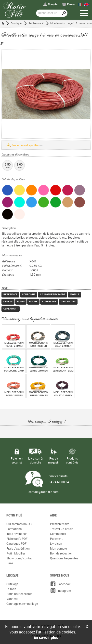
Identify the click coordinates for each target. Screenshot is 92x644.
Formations (14, 529)
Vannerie (12, 599)
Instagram (60, 591)
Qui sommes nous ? (19, 524)
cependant (11, 309)
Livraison (56, 543)
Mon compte (58, 548)
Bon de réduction (61, 553)
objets (8, 301)
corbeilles (49, 301)
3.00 (20, 166)
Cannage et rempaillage (22, 604)
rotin (21, 301)
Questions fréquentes (64, 558)
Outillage (12, 584)
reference (10, 294)
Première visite (60, 524)
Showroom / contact (20, 558)
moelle (75, 294)
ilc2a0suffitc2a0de (53, 294)
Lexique (12, 575)
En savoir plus (46, 637)
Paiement (56, 539)
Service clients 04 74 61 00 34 (59, 479)
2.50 (7, 166)
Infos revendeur (17, 534)
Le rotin (11, 589)
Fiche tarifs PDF (17, 539)
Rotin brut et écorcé (19, 594)
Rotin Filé (14, 515)
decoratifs (68, 301)
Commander (58, 534)
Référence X (36, 23)
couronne (29, 294)
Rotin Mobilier (16, 553)
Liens (10, 563)
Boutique (16, 23)
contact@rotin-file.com (43, 492)
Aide (53, 515)
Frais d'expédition (18, 548)
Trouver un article (62, 529)
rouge (33, 301)
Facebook (60, 584)
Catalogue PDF (16, 543)
